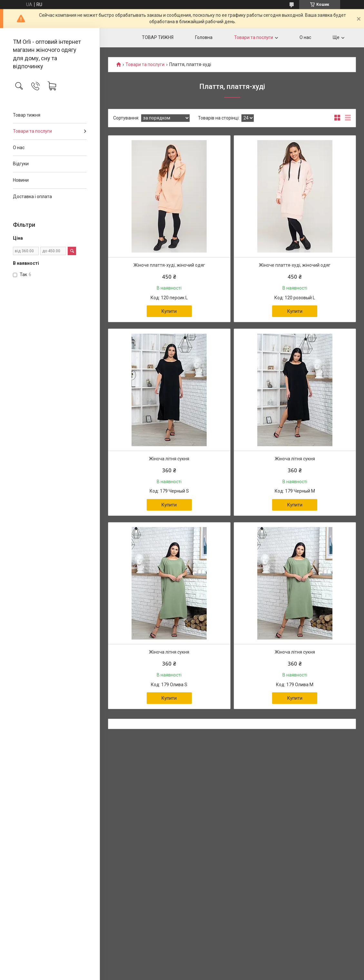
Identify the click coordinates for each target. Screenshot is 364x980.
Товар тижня (27, 115)
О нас (19, 148)
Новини (21, 180)
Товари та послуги (32, 131)
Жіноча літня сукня (169, 459)
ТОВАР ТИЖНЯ (158, 37)
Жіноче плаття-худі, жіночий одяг (169, 265)
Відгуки (21, 164)
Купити (169, 311)
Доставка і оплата (32, 197)
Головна (204, 37)
